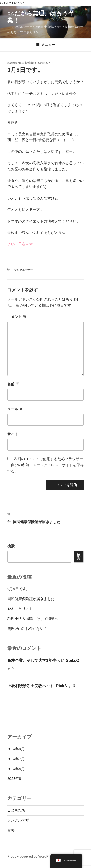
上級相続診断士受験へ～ (29, 686)
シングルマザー (23, 270)
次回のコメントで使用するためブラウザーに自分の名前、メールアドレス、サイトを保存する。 (45, 465)
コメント (17, 317)
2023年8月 (16, 778)
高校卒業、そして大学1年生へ (34, 660)
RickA (62, 686)
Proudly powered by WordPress (31, 856)
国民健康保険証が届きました (31, 599)
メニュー (45, 45)
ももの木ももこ (44, 63)
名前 (13, 384)
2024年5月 (16, 769)
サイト (13, 434)
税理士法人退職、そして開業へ (33, 619)
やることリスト (20, 609)
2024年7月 (16, 759)
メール (15, 409)
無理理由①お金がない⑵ (27, 629)
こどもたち (16, 810)
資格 (11, 830)
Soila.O (73, 660)
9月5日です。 (18, 589)
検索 (11, 546)
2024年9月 (16, 749)
